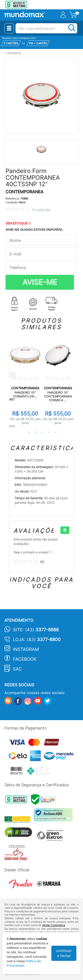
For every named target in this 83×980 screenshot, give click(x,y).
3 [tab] (40, 432)
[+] (65, 530)
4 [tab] (47, 432)
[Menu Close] (9, 28)
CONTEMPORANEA (24, 192)
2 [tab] (34, 432)
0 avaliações (41, 209)
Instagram (26, 649)
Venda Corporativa (54, 925)
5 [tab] (54, 432)
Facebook (25, 659)
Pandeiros (14, 53)
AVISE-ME (40, 282)
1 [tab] (27, 432)
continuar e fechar (64, 953)
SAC (17, 669)
